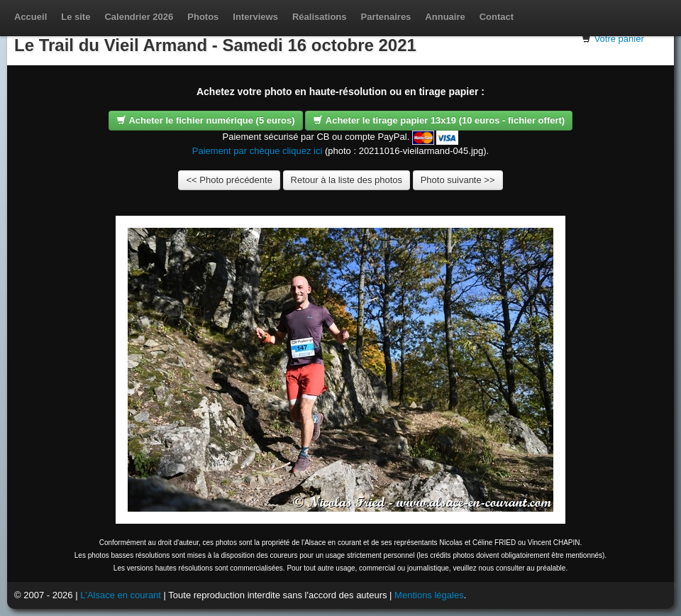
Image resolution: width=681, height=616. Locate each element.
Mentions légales (429, 595)
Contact (497, 17)
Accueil (31, 17)
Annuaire (445, 17)
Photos (203, 17)
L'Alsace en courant (121, 595)
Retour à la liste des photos (347, 180)
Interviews (255, 17)
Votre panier (619, 39)
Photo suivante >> (458, 180)
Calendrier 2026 (139, 17)
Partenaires (386, 17)
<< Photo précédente (229, 180)
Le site (76, 17)
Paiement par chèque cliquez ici (258, 151)
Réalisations (320, 17)
